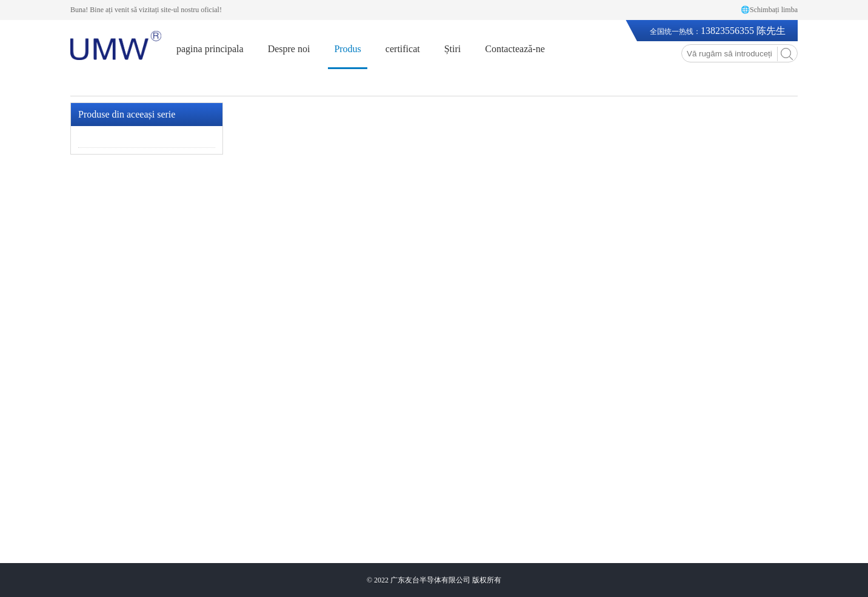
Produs (347, 49)
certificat (403, 49)
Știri (453, 49)
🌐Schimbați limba (769, 10)
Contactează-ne (515, 49)
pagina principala (210, 49)
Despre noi (289, 49)
